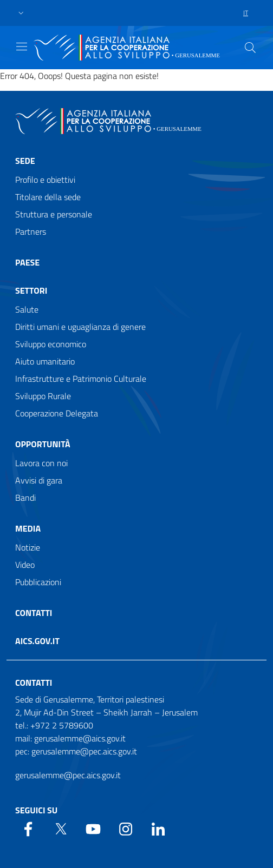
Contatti (34, 613)
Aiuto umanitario (45, 361)
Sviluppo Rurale (43, 396)
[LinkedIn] (158, 828)
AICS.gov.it (37, 641)
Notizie (28, 547)
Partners (31, 231)
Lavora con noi (41, 463)
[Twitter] (61, 828)
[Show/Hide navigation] (22, 47)
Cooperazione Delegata (57, 413)
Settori (31, 290)
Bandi (25, 498)
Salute (27, 309)
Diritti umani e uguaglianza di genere (80, 327)
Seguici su (36, 810)
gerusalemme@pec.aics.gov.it (68, 775)
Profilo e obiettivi (45, 180)
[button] (21, 13)
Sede (25, 161)
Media (28, 528)
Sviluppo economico (51, 344)
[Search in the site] (250, 48)
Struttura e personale (54, 214)
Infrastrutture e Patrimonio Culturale (81, 379)
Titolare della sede (48, 197)
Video (25, 565)
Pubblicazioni (38, 582)
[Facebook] (28, 828)
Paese (27, 262)
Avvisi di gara (39, 480)
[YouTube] (93, 828)
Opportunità (43, 444)
